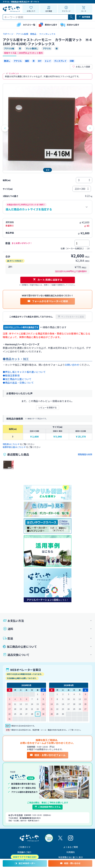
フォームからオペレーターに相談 (48, 301)
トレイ (48, 61)
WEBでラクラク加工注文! (25, 857)
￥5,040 (57, 437)
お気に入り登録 (81, 67)
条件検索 (84, 17)
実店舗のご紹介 (24, 852)
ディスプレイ (60, 61)
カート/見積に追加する (47, 280)
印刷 (72, 61)
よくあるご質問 (71, 847)
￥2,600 (34, 437)
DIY (40, 61)
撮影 (27, 61)
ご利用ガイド (24, 847)
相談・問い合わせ (70, 863)
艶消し (7, 61)
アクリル (18, 61)
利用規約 (71, 852)
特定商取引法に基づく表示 (71, 857)
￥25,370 (81, 437)
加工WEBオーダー (25, 863)
